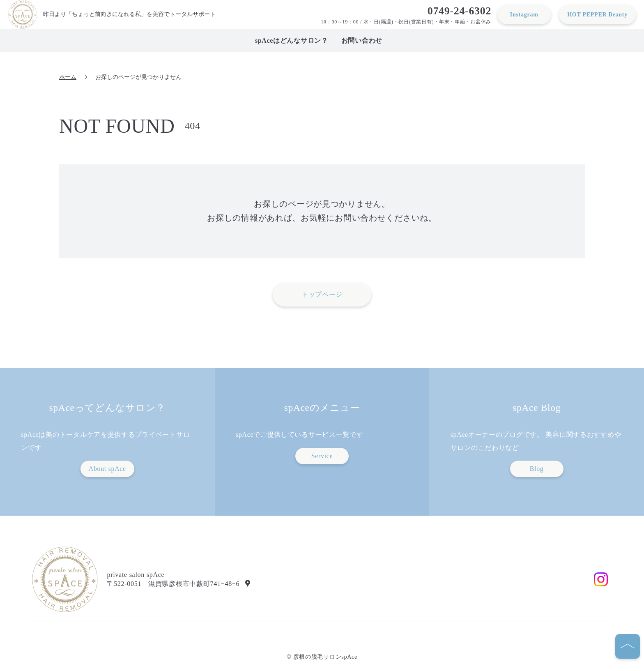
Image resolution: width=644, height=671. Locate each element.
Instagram (524, 14)
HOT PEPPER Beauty (597, 14)
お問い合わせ (362, 40)
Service (322, 456)
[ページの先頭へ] (628, 646)
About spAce (107, 469)
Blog (537, 469)
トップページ (322, 294)
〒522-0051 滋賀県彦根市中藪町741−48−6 (173, 584)
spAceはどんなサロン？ (292, 40)
